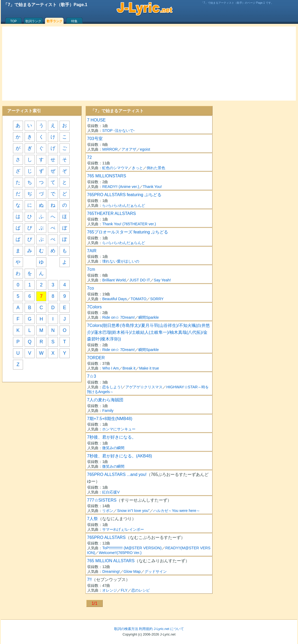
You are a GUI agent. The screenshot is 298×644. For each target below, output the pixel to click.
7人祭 (92, 519)
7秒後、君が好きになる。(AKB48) (119, 456)
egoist (145, 149)
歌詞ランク (33, 21)
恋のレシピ (141, 590)
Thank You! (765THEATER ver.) (129, 224)
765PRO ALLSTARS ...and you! (117, 474)
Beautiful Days (114, 299)
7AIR (92, 251)
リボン (108, 511)
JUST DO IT (140, 280)
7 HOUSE (96, 120)
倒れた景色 (156, 168)
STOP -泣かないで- (118, 130)
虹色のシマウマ (115, 168)
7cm (91, 269)
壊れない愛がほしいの (121, 261)
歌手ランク (55, 21)
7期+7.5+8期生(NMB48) (110, 419)
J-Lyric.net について (169, 629)
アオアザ (129, 149)
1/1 (94, 603)
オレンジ (110, 590)
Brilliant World (114, 280)
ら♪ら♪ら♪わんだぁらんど (124, 205)
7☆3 (92, 376)
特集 (74, 21)
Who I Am (110, 368)
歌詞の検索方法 (126, 629)
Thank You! (152, 187)
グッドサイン (156, 571)
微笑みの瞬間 (113, 448)
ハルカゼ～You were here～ (177, 511)
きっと (137, 168)
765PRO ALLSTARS (106, 537)
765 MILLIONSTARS (107, 176)
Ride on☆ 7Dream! (118, 317)
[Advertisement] (149, 64)
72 (89, 157)
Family (108, 411)
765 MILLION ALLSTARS (111, 561)
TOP (13, 21)
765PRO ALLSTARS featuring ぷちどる (124, 195)
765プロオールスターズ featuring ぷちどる (128, 232)
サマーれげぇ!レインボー (123, 529)
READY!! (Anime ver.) (121, 187)
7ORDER (96, 358)
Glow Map (132, 571)
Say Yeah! (162, 280)
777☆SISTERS (102, 500)
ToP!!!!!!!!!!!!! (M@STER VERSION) (132, 548)
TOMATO (138, 299)
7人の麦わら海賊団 (105, 400)
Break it (129, 368)
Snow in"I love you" (133, 511)
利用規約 (146, 629)
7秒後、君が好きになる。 (112, 437)
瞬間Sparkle (149, 317)
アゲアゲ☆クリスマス (144, 387)
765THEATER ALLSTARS (111, 213)
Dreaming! (111, 571)
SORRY (157, 299)
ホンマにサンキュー (119, 429)
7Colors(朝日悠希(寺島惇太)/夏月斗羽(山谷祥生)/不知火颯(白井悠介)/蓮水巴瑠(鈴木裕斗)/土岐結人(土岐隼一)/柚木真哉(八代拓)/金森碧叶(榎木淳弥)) (148, 332)
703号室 (95, 139)
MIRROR (110, 149)
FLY (124, 590)
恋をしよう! (112, 387)
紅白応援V (111, 492)
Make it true (149, 368)
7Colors (94, 307)
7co (91, 288)
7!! (89, 580)
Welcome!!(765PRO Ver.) (120, 553)
